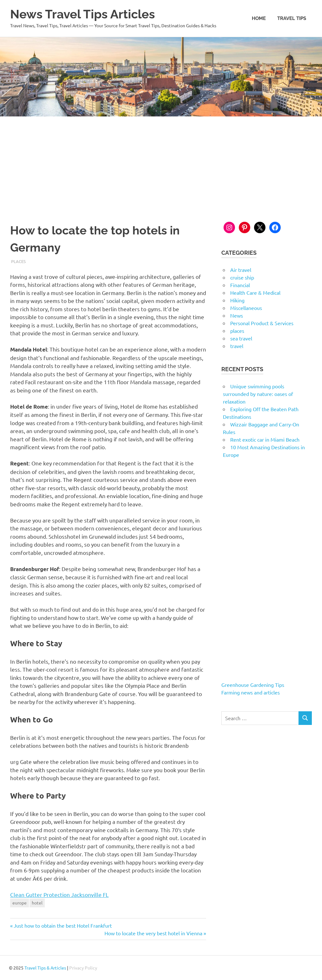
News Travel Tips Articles (83, 14)
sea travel (241, 338)
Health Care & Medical (255, 293)
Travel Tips (292, 18)
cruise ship (242, 277)
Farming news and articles (251, 692)
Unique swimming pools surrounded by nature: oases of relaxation (258, 394)
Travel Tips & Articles (45, 968)
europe (20, 903)
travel (237, 346)
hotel (37, 903)
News (237, 315)
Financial (240, 285)
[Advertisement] (161, 164)
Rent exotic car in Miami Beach (265, 439)
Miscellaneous (246, 308)
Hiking (237, 300)
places (18, 261)
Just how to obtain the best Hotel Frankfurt (63, 925)
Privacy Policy (83, 968)
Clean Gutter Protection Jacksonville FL (59, 894)
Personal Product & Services (262, 323)
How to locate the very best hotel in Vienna (153, 933)
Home (259, 18)
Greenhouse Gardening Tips (253, 685)
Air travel (241, 270)
